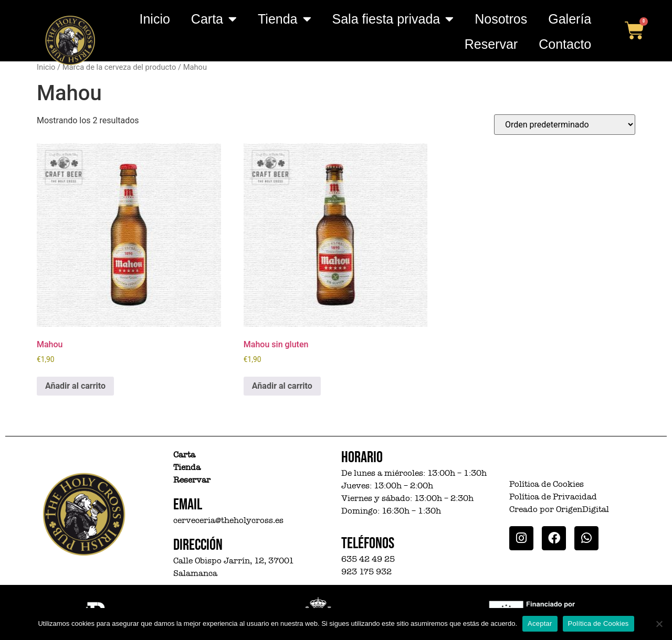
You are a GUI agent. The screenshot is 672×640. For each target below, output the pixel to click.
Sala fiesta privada (393, 19)
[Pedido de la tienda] (565, 125)
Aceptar (540, 623)
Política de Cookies (598, 623)
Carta (214, 19)
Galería (570, 19)
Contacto (565, 44)
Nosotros (501, 19)
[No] (659, 624)
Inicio (154, 19)
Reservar (491, 44)
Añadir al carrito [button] (75, 386)
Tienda (285, 19)
